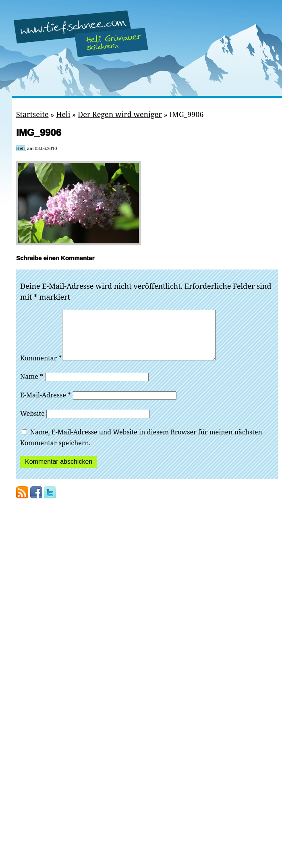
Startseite (32, 114)
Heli (63, 114)
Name (32, 386)
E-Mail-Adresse (46, 405)
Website (32, 423)
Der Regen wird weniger (120, 114)
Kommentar (41, 368)
